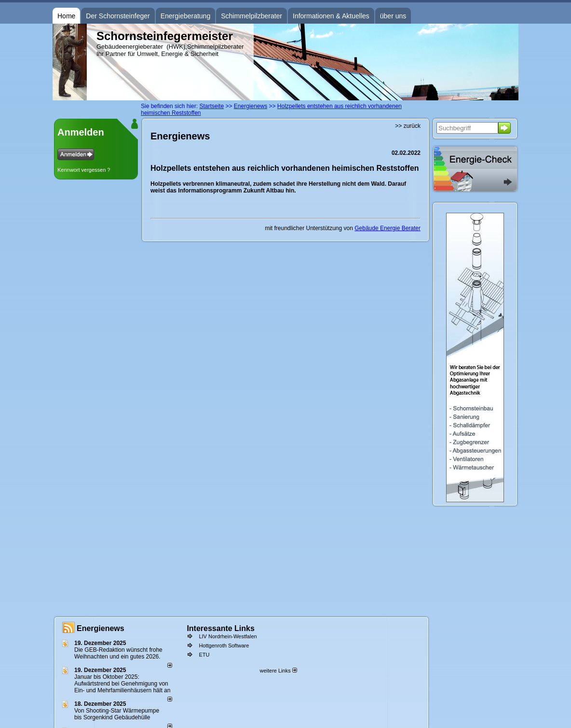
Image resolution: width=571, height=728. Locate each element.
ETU (204, 655)
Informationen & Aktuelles (331, 16)
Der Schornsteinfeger (118, 16)
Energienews (101, 628)
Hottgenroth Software (224, 646)
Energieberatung (186, 16)
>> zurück (408, 126)
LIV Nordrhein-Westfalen (228, 636)
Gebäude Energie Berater (387, 228)
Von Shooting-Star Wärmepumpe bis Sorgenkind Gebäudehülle (117, 714)
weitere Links (278, 671)
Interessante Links (221, 628)
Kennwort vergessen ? (84, 170)
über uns (393, 16)
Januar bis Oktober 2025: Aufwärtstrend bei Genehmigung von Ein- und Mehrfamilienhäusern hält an (122, 684)
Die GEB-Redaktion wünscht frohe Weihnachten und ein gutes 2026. (118, 653)
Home (66, 16)
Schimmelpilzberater (252, 16)
